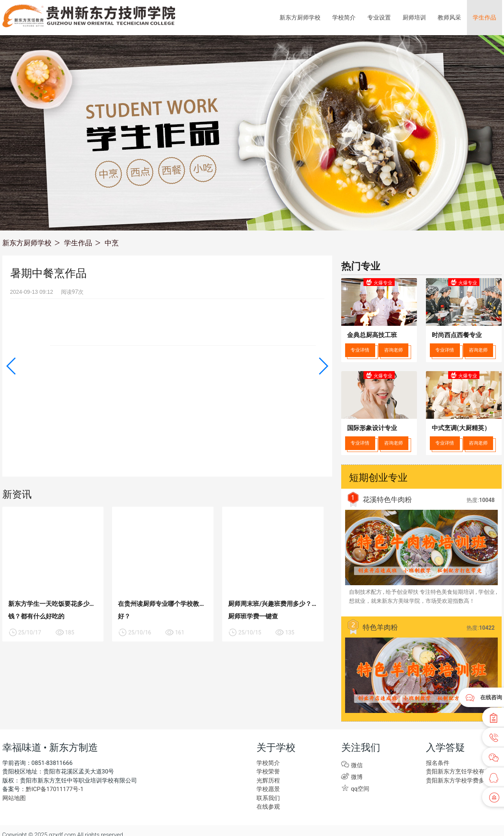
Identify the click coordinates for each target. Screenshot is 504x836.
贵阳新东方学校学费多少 (458, 781)
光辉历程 (268, 781)
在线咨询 (491, 697)
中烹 (112, 243)
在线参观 (268, 807)
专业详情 (360, 350)
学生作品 (484, 18)
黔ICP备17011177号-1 (55, 789)
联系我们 (268, 798)
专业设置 (379, 18)
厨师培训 (414, 18)
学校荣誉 (268, 772)
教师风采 (449, 18)
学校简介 (344, 18)
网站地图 (14, 798)
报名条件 (438, 763)
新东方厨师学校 (300, 18)
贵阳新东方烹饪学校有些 (458, 772)
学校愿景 (268, 789)
